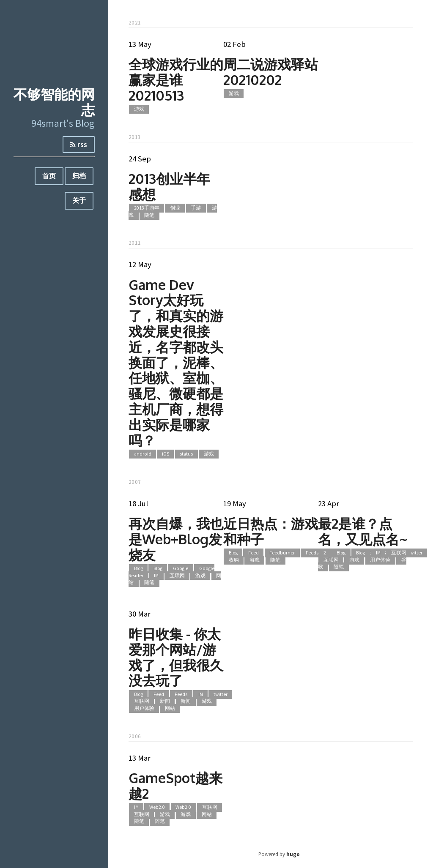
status (186, 454)
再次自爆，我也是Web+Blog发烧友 (176, 539)
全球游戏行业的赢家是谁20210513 (176, 80)
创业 (175, 208)
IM (156, 576)
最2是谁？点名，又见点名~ (363, 531)
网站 (170, 708)
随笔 (149, 215)
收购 (234, 560)
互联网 (177, 576)
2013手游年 (147, 208)
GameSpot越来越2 (175, 786)
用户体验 (380, 560)
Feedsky (314, 553)
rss (79, 145)
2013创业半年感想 (169, 186)
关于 (79, 200)
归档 (79, 176)
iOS (166, 454)
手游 (196, 208)
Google (181, 568)
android (143, 454)
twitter (415, 553)
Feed (253, 553)
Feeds (181, 694)
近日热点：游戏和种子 (271, 531)
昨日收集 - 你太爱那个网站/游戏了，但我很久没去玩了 (176, 657)
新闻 (165, 701)
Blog (138, 568)
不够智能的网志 (54, 102)
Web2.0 (157, 808)
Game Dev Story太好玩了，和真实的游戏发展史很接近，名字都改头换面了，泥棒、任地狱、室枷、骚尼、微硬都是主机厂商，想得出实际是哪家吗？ (176, 362)
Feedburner (282, 553)
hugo (293, 854)
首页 (49, 176)
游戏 (139, 109)
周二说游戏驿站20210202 (271, 72)
